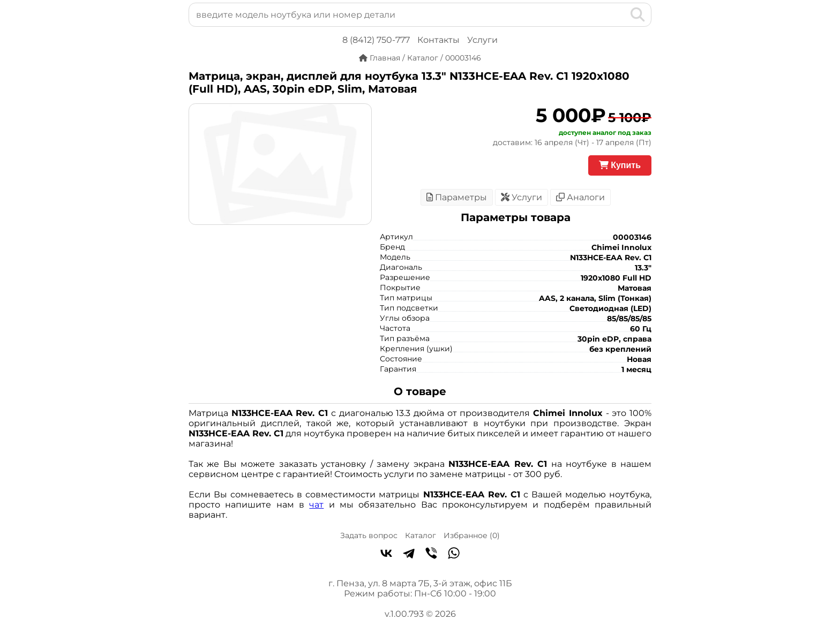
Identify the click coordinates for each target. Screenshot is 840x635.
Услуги (482, 40)
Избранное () (472, 535)
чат (316, 505)
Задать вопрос (369, 535)
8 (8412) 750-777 (376, 40)
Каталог (421, 535)
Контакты (438, 40)
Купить (620, 165)
